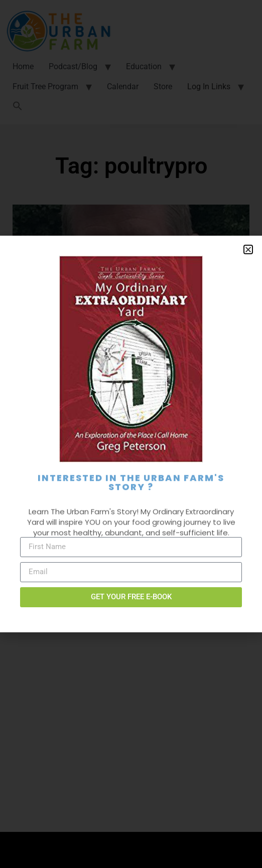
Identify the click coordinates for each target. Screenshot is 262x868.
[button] (248, 249)
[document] (131, 434)
